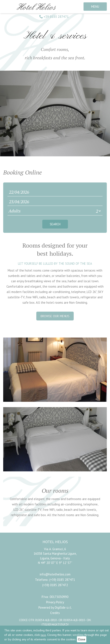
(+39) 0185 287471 (62, 580)
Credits (55, 613)
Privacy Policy (55, 602)
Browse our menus (55, 316)
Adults (15, 211)
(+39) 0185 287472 (55, 585)
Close (82, 639)
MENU (95, 7)
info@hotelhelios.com (55, 574)
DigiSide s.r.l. (63, 607)
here (43, 635)
